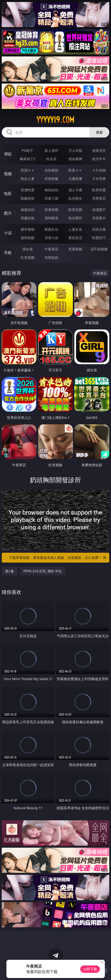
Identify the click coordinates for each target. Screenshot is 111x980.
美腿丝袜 (28, 218)
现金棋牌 (75, 159)
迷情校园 (28, 238)
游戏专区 (99, 150)
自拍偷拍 (51, 170)
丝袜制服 (51, 179)
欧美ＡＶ (75, 170)
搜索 (99, 132)
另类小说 (51, 238)
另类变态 (99, 198)
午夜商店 (51, 249)
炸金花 (51, 159)
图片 (8, 213)
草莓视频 (75, 249)
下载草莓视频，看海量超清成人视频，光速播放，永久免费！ (58, 558)
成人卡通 (75, 190)
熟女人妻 (28, 179)
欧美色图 (75, 210)
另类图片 (99, 218)
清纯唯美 (51, 218)
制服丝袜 (28, 198)
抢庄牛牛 (99, 159)
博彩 (8, 154)
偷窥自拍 (28, 210)
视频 (8, 174)
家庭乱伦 (51, 229)
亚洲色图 (51, 210)
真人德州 (51, 150)
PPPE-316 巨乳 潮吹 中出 (43, 571)
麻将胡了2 (28, 159)
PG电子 (27, 150)
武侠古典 (99, 229)
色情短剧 (51, 257)
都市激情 (28, 229)
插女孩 (28, 249)
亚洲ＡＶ (28, 170)
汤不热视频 (99, 249)
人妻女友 (75, 229)
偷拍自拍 (51, 190)
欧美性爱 (99, 190)
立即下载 (90, 969)
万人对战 (75, 150)
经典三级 (51, 198)
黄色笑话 (75, 238)
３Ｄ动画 (99, 170)
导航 (8, 253)
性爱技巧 (99, 238)
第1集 (10, 571)
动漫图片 (99, 210)
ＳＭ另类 (99, 179)
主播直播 (75, 179)
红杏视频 (28, 257)
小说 (8, 233)
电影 (8, 193)
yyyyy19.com (55, 120)
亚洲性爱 (28, 190)
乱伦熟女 (75, 198)
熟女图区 (75, 218)
